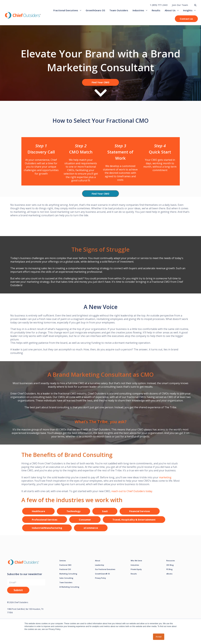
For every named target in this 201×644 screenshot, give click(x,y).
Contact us (186, 19)
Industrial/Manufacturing (47, 531)
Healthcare (38, 514)
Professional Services (45, 522)
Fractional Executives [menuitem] (66, 10)
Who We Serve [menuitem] (136, 563)
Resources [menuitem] (171, 563)
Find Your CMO (100, 82)
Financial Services (140, 514)
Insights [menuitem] (188, 10)
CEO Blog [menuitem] (170, 568)
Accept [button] (159, 637)
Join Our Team (180, 5)
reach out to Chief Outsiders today (131, 494)
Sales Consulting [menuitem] (66, 581)
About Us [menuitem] (170, 10)
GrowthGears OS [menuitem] (95, 10)
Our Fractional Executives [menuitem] (105, 572)
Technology (73, 514)
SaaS (105, 514)
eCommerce (91, 531)
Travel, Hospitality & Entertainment (134, 522)
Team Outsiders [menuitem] (119, 10)
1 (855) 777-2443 (159, 5)
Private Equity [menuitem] (136, 572)
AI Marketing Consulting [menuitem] (69, 590)
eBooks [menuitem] (169, 576)
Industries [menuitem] (138, 10)
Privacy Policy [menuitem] (100, 581)
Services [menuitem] (63, 563)
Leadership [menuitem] (100, 568)
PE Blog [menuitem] (169, 572)
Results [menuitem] (156, 10)
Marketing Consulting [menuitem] (68, 576)
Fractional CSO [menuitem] (65, 572)
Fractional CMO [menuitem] (65, 568)
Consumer (85, 522)
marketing (165, 480)
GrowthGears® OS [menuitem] (102, 576)
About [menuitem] (98, 563)
